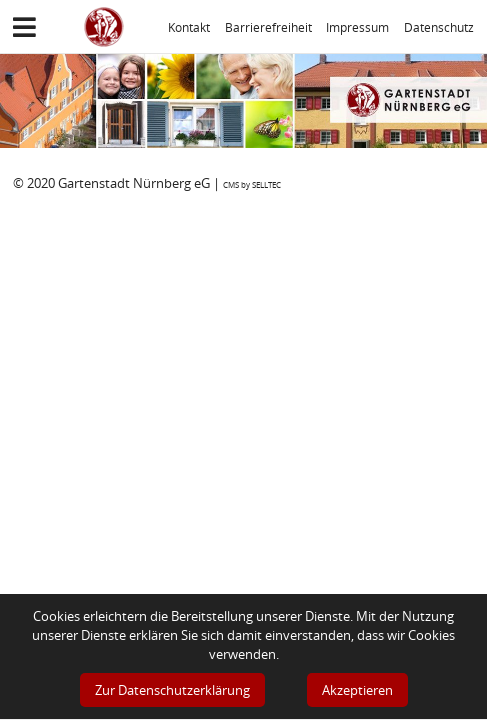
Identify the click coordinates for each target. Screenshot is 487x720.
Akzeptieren (357, 690)
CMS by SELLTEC (252, 184)
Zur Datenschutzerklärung (172, 690)
